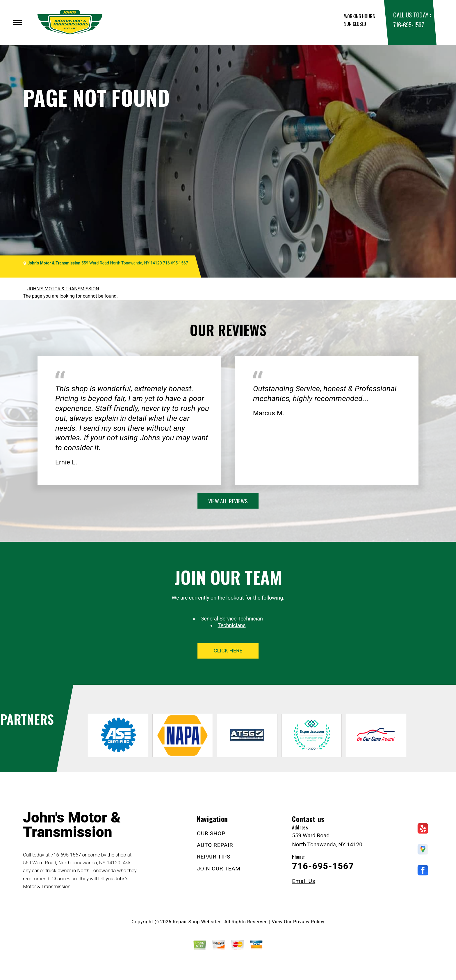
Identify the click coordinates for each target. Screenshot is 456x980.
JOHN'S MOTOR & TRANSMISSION (63, 289)
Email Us (304, 881)
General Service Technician (232, 619)
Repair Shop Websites (197, 922)
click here (228, 651)
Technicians (232, 625)
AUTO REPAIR (215, 845)
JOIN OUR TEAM (219, 869)
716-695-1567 (408, 25)
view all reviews (228, 501)
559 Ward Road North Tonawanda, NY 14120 (122, 263)
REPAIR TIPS (214, 857)
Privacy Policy (309, 922)
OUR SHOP (211, 833)
